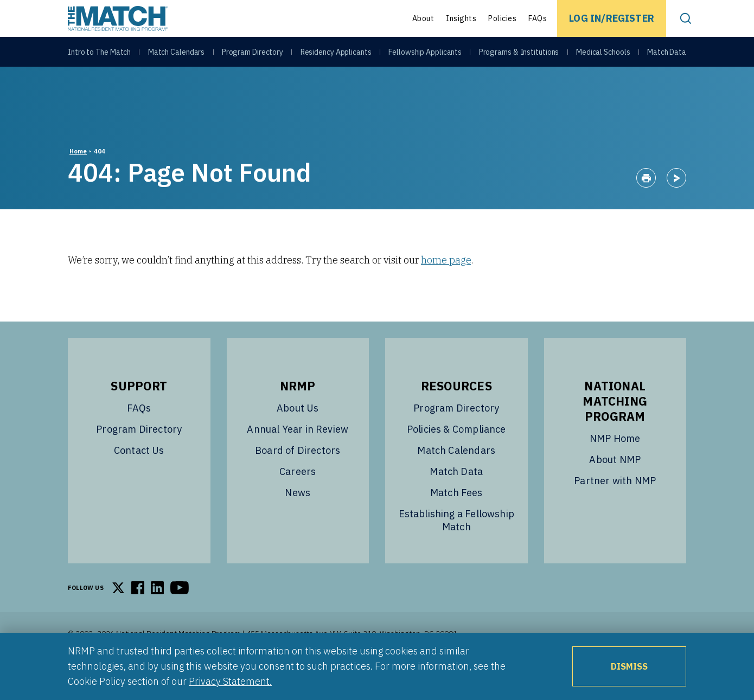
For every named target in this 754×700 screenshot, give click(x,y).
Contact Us (139, 477)
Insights (461, 18)
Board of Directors (298, 477)
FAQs (538, 18)
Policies (502, 18)
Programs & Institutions (519, 55)
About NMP (615, 487)
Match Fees (456, 520)
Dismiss (629, 666)
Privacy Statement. (230, 681)
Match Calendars (177, 55)
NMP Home (615, 465)
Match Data (667, 55)
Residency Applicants (336, 55)
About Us (298, 435)
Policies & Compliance (456, 456)
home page (446, 287)
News (298, 520)
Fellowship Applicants (425, 55)
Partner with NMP (615, 508)
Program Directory (253, 55)
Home (78, 178)
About (423, 18)
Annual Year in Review (298, 456)
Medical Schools (603, 55)
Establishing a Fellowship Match (457, 547)
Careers (298, 499)
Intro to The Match (99, 55)
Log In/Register (612, 18)
